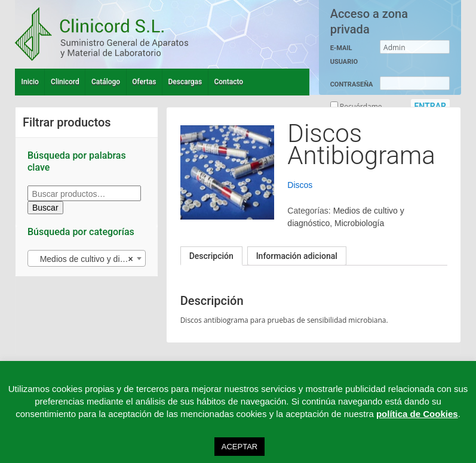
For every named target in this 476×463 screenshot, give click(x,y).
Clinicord (65, 82)
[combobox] (87, 258)
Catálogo (106, 82)
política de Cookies (417, 414)
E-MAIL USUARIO (344, 55)
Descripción (211, 256)
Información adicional (297, 256)
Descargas (185, 82)
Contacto (228, 82)
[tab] (211, 256)
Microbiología (359, 223)
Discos (300, 185)
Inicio (30, 82)
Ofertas (144, 82)
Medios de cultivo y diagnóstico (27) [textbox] (89, 259)
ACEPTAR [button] (239, 447)
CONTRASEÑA (352, 84)
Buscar (45, 208)
